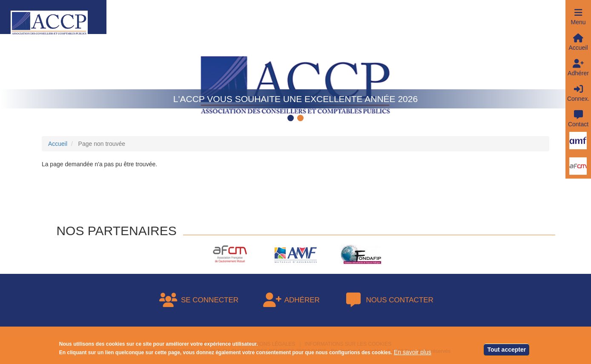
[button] (578, 13)
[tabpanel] (295, 74)
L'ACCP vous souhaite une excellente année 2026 (295, 99)
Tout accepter (506, 350)
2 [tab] (301, 119)
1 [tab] (292, 119)
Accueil (58, 144)
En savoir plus (413, 353)
